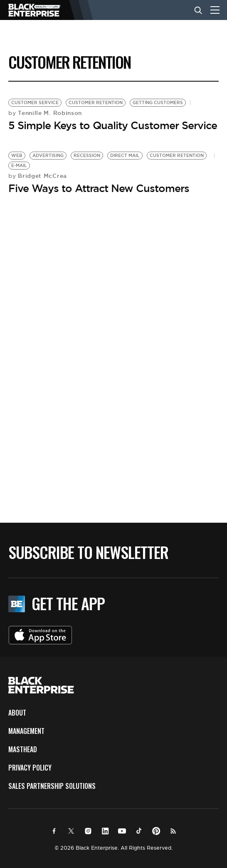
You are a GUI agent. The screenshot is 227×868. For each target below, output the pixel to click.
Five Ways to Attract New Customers (99, 188)
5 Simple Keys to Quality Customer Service (113, 125)
